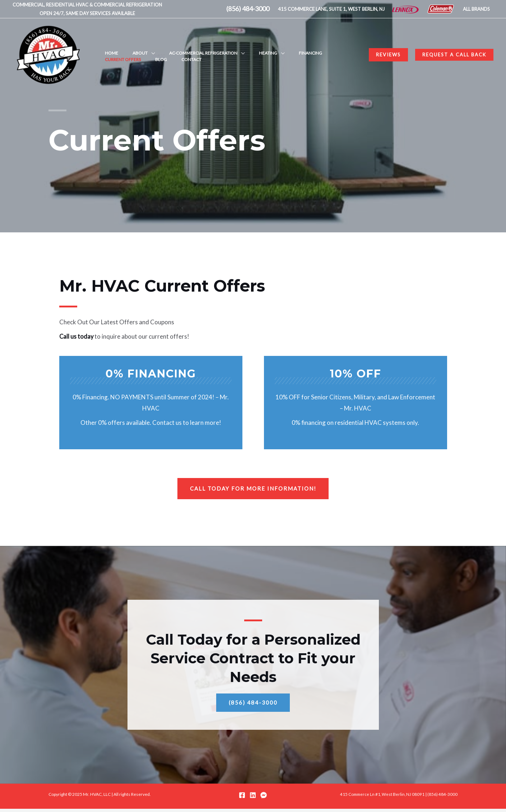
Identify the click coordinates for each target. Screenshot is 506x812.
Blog (346, 48)
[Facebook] (242, 798)
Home (108, 48)
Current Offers (315, 48)
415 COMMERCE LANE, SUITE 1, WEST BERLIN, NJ (331, 9)
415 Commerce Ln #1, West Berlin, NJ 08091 (381, 797)
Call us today (77, 336)
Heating (243, 48)
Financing (278, 48)
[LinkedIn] (253, 798)
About (129, 48)
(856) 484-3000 (442, 797)
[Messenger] (264, 798)
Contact (111, 62)
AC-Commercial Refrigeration (185, 48)
